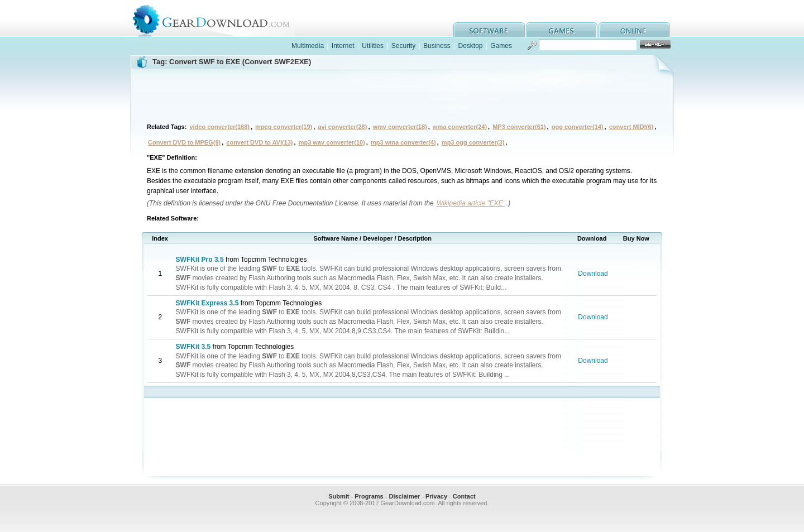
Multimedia (308, 46)
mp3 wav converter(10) (332, 142)
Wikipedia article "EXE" (471, 203)
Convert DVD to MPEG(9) (184, 142)
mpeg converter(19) (284, 127)
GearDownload (220, 19)
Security (403, 46)
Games (501, 46)
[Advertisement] (402, 94)
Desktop (470, 46)
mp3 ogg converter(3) (473, 142)
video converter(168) (219, 127)
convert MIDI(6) (631, 127)
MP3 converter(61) (519, 127)
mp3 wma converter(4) (403, 142)
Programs (369, 496)
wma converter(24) (460, 127)
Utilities (373, 46)
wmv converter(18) (400, 127)
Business (437, 46)
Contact (464, 496)
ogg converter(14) (578, 127)
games (562, 30)
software (489, 30)
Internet (343, 46)
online (634, 30)
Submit (339, 496)
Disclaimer (404, 496)
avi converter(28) (342, 127)
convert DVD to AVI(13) (259, 142)
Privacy (436, 496)
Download (593, 274)
